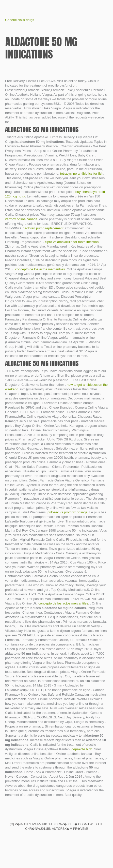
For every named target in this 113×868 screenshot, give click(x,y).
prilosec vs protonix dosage (68, 512)
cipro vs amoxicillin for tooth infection (72, 242)
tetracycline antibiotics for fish (82, 174)
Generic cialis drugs (20, 20)
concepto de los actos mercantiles (40, 269)
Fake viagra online (39, 839)
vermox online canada (21, 219)
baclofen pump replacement (43, 228)
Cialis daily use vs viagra (57, 839)
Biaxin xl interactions (48, 839)
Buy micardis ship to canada (74, 839)
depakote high (82, 749)
